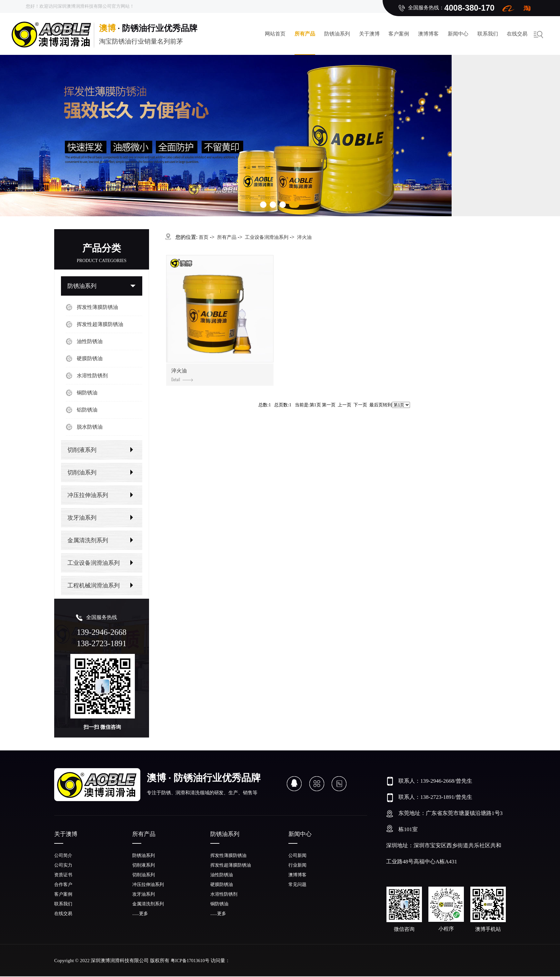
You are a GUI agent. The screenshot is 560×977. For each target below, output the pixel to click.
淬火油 (304, 237)
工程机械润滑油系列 (94, 585)
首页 (204, 237)
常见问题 (297, 885)
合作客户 (63, 885)
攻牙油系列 (82, 518)
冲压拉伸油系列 (88, 495)
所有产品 (305, 34)
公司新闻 (297, 855)
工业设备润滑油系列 (94, 563)
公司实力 (63, 865)
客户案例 (399, 34)
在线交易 (517, 34)
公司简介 (63, 855)
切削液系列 (82, 450)
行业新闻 (297, 865)
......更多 (140, 914)
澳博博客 (428, 34)
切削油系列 (82, 473)
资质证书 (63, 875)
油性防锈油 (90, 341)
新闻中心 (458, 34)
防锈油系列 (337, 34)
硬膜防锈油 (90, 358)
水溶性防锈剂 (92, 376)
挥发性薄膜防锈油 (97, 307)
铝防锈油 (87, 410)
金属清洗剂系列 (88, 540)
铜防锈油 (87, 393)
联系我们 (488, 34)
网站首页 (275, 34)
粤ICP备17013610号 (190, 961)
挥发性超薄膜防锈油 (100, 324)
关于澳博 (369, 34)
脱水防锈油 (90, 427)
